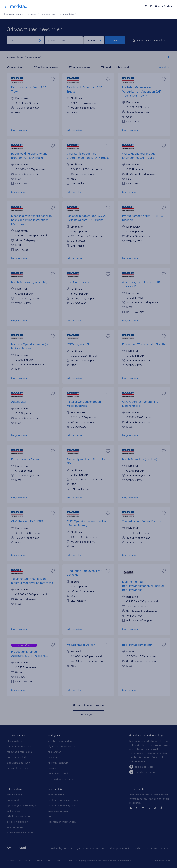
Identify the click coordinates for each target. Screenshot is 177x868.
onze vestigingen (58, 811)
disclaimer (151, 848)
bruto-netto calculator (20, 833)
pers (50, 816)
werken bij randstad (62, 848)
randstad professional (20, 752)
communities (15, 800)
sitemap (165, 848)
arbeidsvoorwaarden (19, 816)
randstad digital (16, 757)
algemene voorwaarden (62, 746)
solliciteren (13, 811)
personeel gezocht (59, 773)
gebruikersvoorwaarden (91, 848)
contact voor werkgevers (62, 805)
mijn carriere (14, 789)
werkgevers (33, 14)
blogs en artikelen (17, 822)
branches (53, 757)
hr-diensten (54, 752)
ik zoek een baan (14, 14)
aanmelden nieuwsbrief (61, 779)
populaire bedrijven (18, 763)
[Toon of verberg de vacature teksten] (166, 57)
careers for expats (17, 768)
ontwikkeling (14, 795)
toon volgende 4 (89, 714)
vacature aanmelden (60, 741)
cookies (137, 848)
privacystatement (119, 848)
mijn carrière (50, 14)
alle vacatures (15, 741)
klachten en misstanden (62, 822)
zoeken (115, 40)
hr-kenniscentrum (58, 763)
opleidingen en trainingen (22, 805)
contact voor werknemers (63, 800)
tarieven (52, 768)
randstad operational (19, 746)
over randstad (69, 14)
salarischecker (15, 827)
